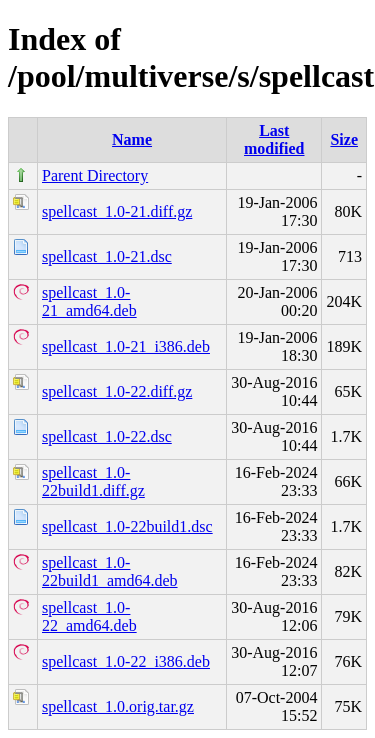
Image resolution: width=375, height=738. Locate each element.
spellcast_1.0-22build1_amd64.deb (110, 571)
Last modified (274, 139)
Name (132, 139)
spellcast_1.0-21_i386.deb (126, 346)
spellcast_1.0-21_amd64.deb (89, 301)
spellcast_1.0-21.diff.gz (117, 211)
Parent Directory (95, 175)
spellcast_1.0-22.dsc (107, 436)
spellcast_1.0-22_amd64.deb (89, 616)
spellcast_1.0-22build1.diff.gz (93, 481)
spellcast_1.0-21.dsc (107, 256)
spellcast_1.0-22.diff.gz (117, 391)
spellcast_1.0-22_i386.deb (126, 661)
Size (344, 139)
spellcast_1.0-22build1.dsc (127, 526)
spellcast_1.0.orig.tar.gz (118, 706)
